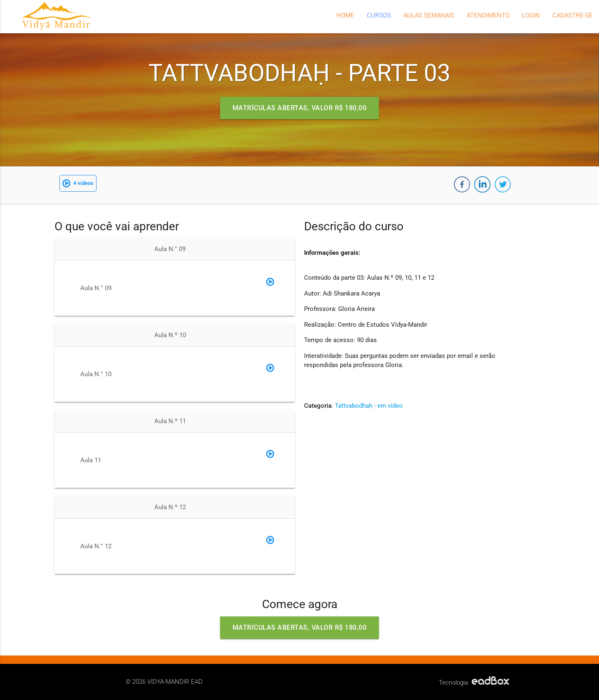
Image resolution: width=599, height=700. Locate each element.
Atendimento (488, 15)
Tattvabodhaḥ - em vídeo (369, 406)
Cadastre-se (573, 15)
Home (345, 15)
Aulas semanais (429, 15)
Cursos (379, 15)
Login (531, 15)
